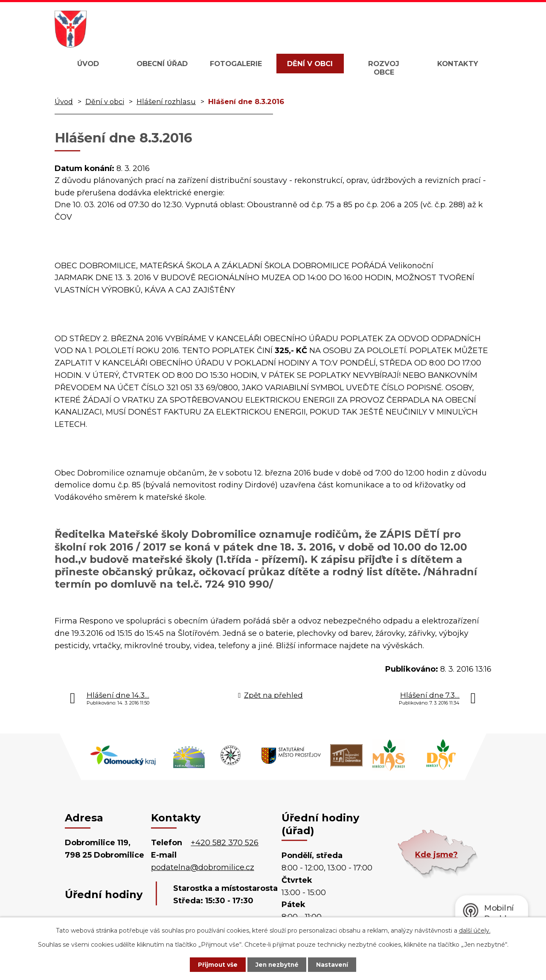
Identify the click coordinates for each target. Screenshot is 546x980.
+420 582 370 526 (225, 843)
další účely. (475, 930)
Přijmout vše (215, 964)
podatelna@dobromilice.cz (203, 867)
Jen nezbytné (277, 964)
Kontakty (458, 64)
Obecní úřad (162, 64)
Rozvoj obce (384, 68)
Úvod (88, 64)
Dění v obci (310, 64)
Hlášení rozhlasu (166, 101)
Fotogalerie (236, 64)
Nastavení (335, 964)
